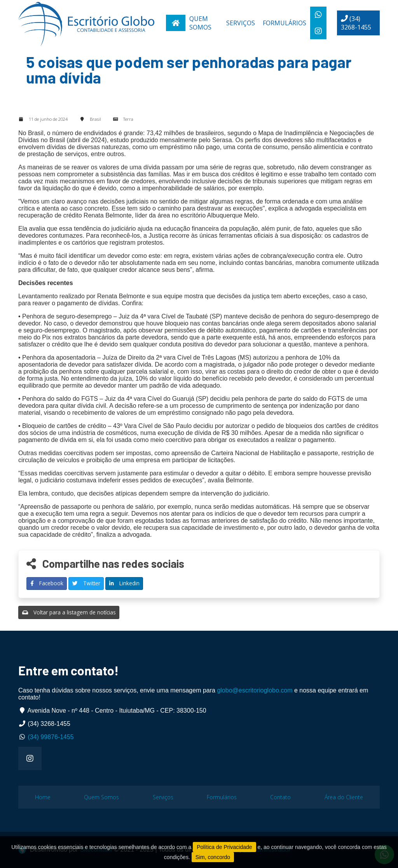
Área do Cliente (344, 797)
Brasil (95, 119)
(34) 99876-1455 (51, 737)
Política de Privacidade (224, 847)
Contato (280, 797)
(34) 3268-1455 (356, 23)
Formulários (285, 23)
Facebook (47, 583)
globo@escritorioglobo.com (255, 690)
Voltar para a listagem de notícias (69, 612)
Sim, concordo (213, 857)
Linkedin (124, 583)
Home (43, 797)
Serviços (241, 23)
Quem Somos (200, 23)
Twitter (86, 583)
